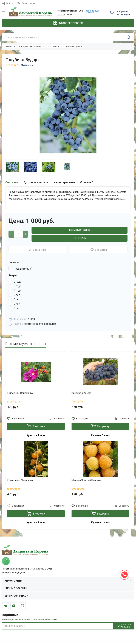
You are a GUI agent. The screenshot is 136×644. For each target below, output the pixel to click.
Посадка (14, 262)
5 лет (17, 295)
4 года (18, 291)
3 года (18, 286)
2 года (18, 282)
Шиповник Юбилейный (20, 393)
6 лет (17, 299)
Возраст (14, 275)
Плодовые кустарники (30, 47)
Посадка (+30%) (23, 269)
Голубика (53, 47)
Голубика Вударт (72, 47)
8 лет (17, 308)
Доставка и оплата (36, 182)
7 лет (17, 304)
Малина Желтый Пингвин (86, 480)
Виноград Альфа (81, 393)
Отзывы (27, 65)
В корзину (80, 238)
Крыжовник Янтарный (20, 480)
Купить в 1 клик (80, 230)
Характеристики (64, 182)
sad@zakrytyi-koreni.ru (93, 12)
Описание (12, 182)
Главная (9, 47)
